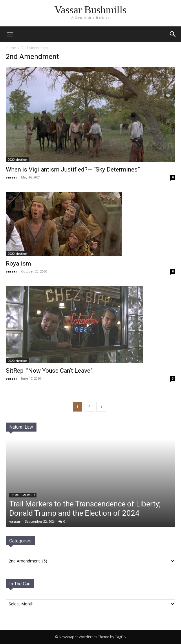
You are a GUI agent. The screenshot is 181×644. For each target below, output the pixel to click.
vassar (11, 177)
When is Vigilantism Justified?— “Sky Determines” (73, 169)
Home (11, 48)
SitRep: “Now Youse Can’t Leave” (49, 371)
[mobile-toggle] (10, 34)
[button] (173, 34)
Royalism (18, 264)
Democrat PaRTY (23, 495)
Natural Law (21, 427)
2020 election (17, 160)
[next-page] (101, 407)
